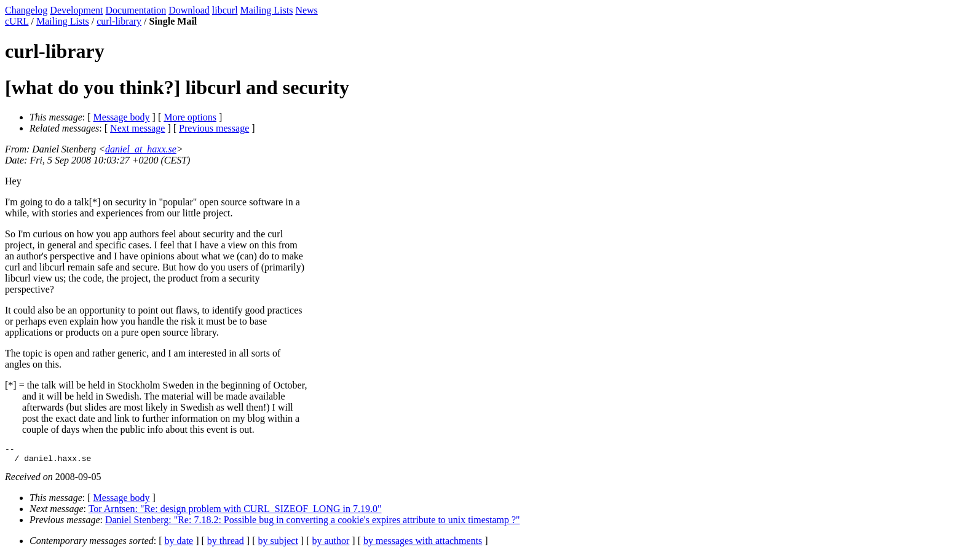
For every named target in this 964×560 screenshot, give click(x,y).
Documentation (136, 10)
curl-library (119, 21)
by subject (278, 544)
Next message (137, 128)
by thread (226, 544)
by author (330, 544)
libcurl (225, 10)
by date (179, 544)
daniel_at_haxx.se (141, 149)
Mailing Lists (267, 10)
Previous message (214, 128)
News (306, 10)
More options (190, 117)
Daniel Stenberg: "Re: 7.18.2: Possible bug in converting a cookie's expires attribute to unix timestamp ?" (313, 523)
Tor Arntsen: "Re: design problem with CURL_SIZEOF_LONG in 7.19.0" (235, 512)
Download (189, 10)
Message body (122, 117)
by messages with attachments (423, 544)
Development (76, 10)
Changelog (26, 10)
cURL (17, 21)
